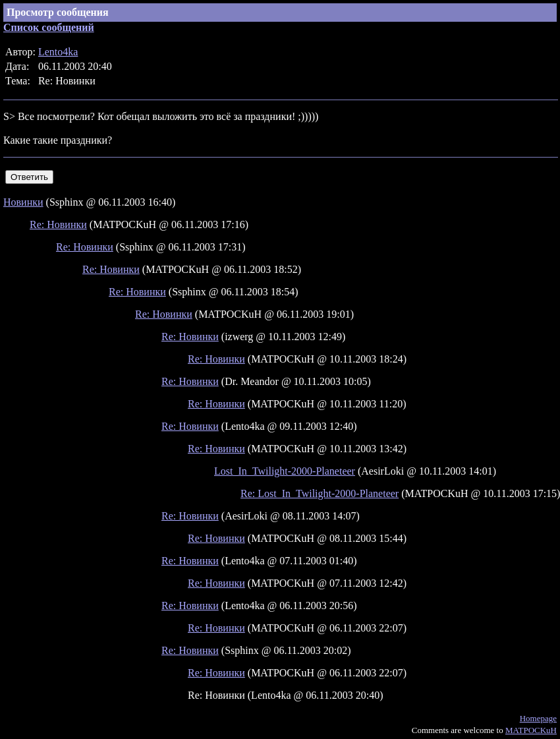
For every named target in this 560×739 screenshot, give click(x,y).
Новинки (23, 202)
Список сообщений (49, 27)
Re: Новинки (58, 224)
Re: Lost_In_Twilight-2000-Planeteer (320, 493)
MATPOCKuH (531, 730)
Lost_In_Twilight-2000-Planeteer (285, 471)
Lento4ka (58, 52)
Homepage (538, 718)
